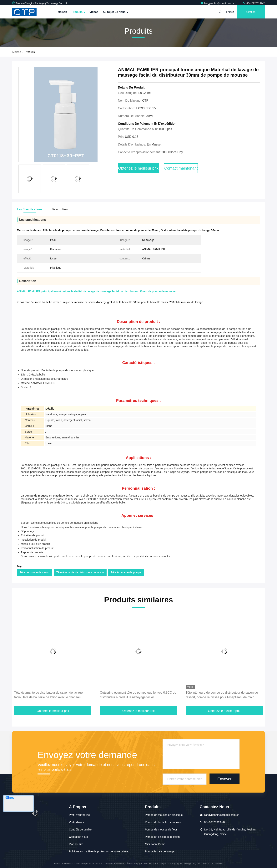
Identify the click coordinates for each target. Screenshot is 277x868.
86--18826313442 (254, 3)
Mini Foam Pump (155, 844)
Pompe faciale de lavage (160, 851)
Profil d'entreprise (79, 815)
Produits (78, 12)
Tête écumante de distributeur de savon (80, 572)
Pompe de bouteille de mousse (163, 822)
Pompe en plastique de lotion (162, 837)
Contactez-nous (78, 837)
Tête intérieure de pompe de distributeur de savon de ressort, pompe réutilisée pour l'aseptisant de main (222, 695)
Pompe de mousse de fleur (161, 830)
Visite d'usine (77, 822)
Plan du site (76, 844)
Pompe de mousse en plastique (164, 815)
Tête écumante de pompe (126, 572)
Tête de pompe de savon (35, 572)
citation (251, 12)
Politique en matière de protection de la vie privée (98, 851)
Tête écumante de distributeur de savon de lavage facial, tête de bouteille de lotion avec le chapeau (48, 695)
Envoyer (224, 779)
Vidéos (94, 12)
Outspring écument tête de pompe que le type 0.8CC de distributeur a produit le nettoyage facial (138, 695)
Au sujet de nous (115, 12)
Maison (62, 12)
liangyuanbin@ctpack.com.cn (218, 3)
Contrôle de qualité (80, 830)
